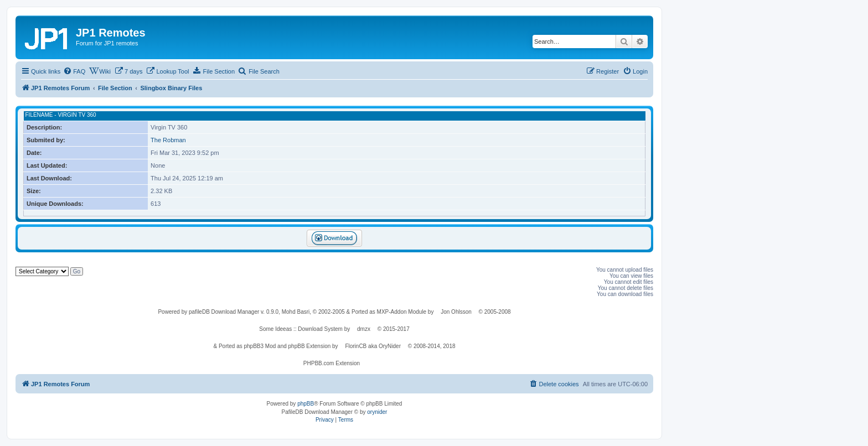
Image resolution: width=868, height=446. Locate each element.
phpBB (306, 404)
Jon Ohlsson (456, 312)
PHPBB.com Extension (332, 363)
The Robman (168, 140)
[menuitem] (74, 71)
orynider (377, 412)
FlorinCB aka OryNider (373, 346)
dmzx (364, 329)
